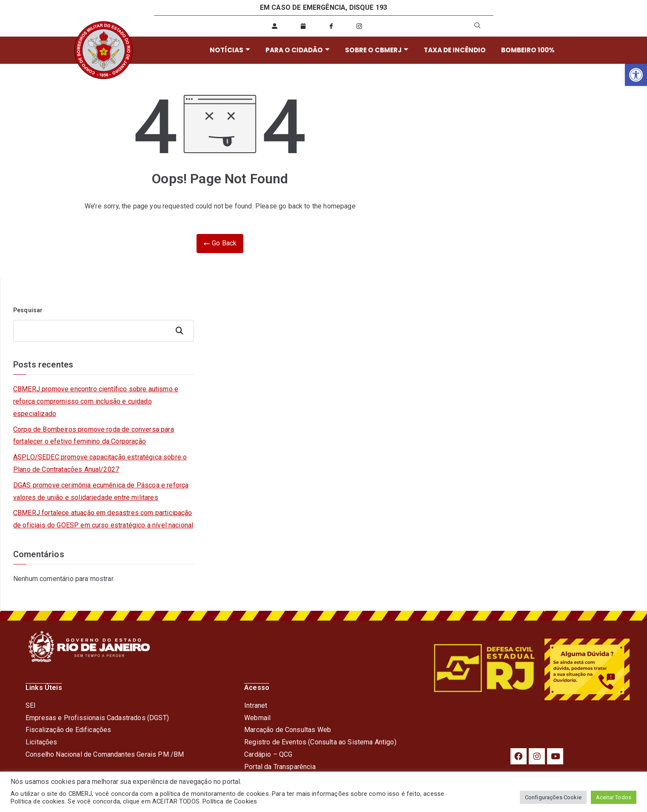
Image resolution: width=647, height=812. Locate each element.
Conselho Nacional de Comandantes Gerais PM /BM (105, 754)
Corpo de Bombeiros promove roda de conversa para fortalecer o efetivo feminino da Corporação (94, 436)
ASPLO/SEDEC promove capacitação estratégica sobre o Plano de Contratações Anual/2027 (100, 463)
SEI (31, 705)
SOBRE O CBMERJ (375, 50)
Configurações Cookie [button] (553, 797)
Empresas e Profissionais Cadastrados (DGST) (97, 718)
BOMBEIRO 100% (525, 50)
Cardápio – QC (266, 754)
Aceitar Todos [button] (614, 797)
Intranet (256, 705)
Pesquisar (28, 310)
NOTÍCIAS (230, 50)
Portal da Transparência (280, 767)
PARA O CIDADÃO (297, 50)
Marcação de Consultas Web (288, 730)
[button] (636, 75)
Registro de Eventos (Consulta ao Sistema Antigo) (320, 742)
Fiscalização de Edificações (68, 730)
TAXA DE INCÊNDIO (452, 50)
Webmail (257, 718)
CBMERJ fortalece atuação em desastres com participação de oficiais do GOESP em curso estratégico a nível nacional (103, 519)
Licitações (41, 742)
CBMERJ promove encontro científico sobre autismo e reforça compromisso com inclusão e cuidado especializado (96, 401)
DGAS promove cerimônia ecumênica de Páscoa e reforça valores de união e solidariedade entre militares (101, 491)
